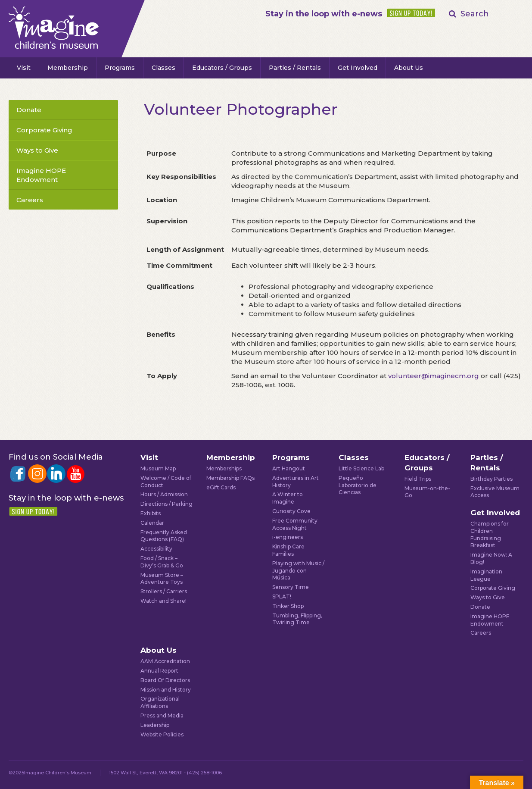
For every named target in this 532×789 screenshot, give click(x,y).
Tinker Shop (288, 606)
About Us (409, 68)
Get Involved (358, 68)
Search (475, 14)
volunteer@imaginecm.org (434, 376)
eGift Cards (221, 487)
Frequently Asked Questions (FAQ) (164, 536)
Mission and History (166, 690)
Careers (30, 200)
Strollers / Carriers (164, 591)
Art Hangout (289, 468)
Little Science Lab (361, 468)
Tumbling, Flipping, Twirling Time (297, 619)
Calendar (152, 523)
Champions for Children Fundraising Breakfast (490, 534)
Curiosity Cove (291, 511)
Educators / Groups (222, 68)
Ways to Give (37, 150)
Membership (68, 68)
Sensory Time (291, 587)
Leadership (155, 725)
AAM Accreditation (165, 661)
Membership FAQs (230, 478)
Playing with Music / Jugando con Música (298, 571)
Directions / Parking (166, 504)
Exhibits (151, 513)
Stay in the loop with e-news (324, 14)
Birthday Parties (492, 479)
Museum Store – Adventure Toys (162, 579)
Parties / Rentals (295, 68)
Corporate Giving (44, 130)
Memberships (224, 468)
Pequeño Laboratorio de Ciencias (358, 485)
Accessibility (156, 549)
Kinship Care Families (288, 550)
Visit (24, 68)
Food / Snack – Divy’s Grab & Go (162, 562)
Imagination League (486, 575)
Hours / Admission (164, 494)
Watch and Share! (163, 601)
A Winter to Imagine (288, 498)
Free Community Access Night (295, 524)
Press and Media (162, 715)
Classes (163, 68)
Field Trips (418, 479)
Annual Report (159, 671)
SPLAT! (282, 596)
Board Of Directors (165, 680)
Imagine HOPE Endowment (41, 175)
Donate (29, 110)
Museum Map (158, 468)
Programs (120, 68)
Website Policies (162, 734)
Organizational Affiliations (160, 702)
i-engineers (288, 537)
